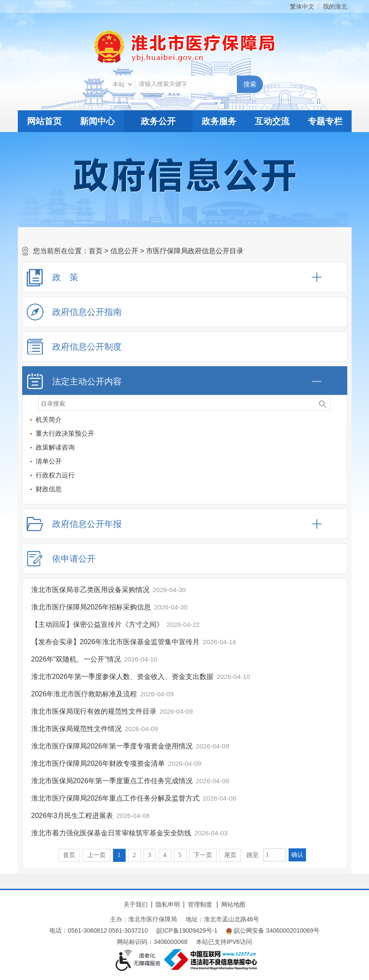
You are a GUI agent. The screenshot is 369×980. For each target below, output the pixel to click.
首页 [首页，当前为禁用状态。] (69, 855)
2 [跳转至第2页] (135, 855)
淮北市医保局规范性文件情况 (76, 729)
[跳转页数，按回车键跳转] (275, 855)
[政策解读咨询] (339, 449)
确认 (297, 855)
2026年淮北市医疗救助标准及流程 (84, 694)
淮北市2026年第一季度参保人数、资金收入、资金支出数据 (123, 677)
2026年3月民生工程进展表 (72, 816)
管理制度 (200, 904)
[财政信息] (339, 491)
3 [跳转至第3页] (150, 855)
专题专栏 (325, 121)
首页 (96, 251)
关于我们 (136, 904)
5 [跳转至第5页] (180, 855)
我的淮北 (335, 7)
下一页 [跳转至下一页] (203, 855)
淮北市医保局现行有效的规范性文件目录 (94, 711)
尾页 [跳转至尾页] (230, 855)
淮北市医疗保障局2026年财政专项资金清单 (98, 763)
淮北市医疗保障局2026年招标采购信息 (91, 607)
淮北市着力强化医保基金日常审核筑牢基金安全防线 (111, 833)
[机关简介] (339, 421)
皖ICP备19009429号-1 (187, 930)
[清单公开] (178, 461)
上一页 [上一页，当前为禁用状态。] (96, 855)
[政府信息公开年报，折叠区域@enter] (185, 524)
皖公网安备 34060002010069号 (273, 931)
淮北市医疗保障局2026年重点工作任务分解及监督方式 (116, 798)
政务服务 (219, 121)
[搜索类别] (122, 84)
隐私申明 (168, 904)
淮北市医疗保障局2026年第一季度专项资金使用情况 (112, 746)
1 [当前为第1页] (119, 855)
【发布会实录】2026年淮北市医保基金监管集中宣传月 (116, 642)
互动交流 (272, 121)
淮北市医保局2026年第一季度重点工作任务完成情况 (112, 781)
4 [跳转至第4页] (165, 855)
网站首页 (44, 121)
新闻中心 (97, 121)
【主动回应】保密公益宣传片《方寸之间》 (97, 624)
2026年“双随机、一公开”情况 (76, 659)
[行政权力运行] (339, 477)
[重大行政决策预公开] (339, 435)
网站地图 (233, 904)
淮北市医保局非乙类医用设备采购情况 (90, 590)
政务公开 (158, 121)
